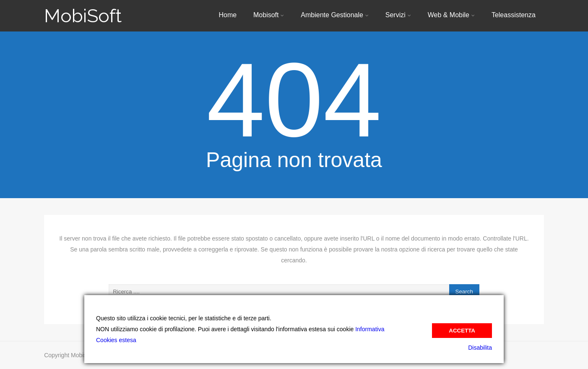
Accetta (462, 331)
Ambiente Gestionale (335, 15)
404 (294, 100)
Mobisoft (269, 15)
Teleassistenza (514, 15)
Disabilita (480, 348)
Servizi (398, 15)
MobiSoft (83, 16)
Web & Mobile (451, 15)
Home (228, 15)
